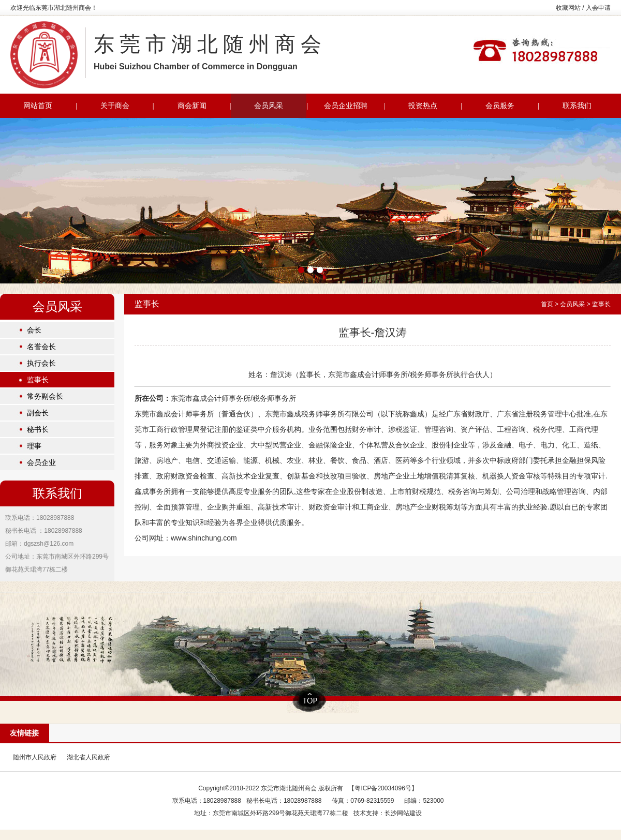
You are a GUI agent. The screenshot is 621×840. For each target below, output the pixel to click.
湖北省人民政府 (88, 757)
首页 (547, 304)
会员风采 (572, 304)
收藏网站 (568, 8)
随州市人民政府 (35, 757)
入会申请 (598, 8)
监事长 (601, 304)
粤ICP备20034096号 (383, 788)
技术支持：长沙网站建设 (388, 813)
